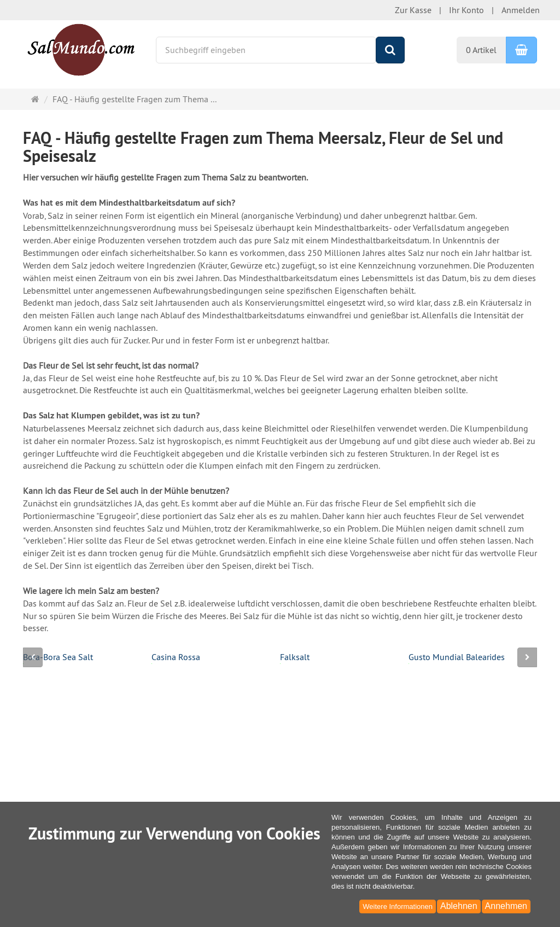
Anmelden (521, 10)
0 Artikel (481, 50)
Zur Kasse (413, 10)
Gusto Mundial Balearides (457, 658)
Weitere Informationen (398, 906)
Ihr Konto (466, 10)
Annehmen (506, 906)
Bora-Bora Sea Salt (58, 658)
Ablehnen (459, 906)
